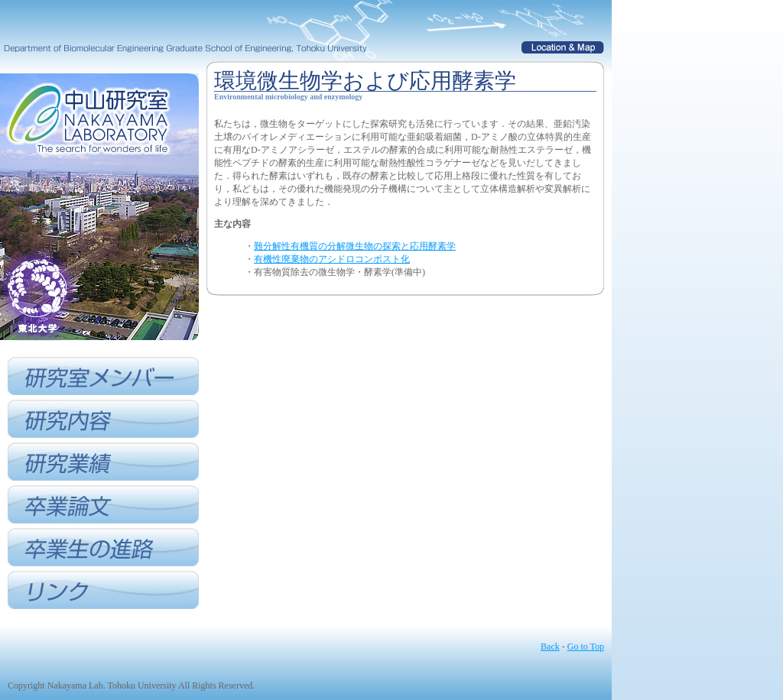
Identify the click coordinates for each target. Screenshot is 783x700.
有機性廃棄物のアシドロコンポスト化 (332, 259)
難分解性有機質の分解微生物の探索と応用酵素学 (355, 246)
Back (550, 647)
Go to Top (586, 647)
